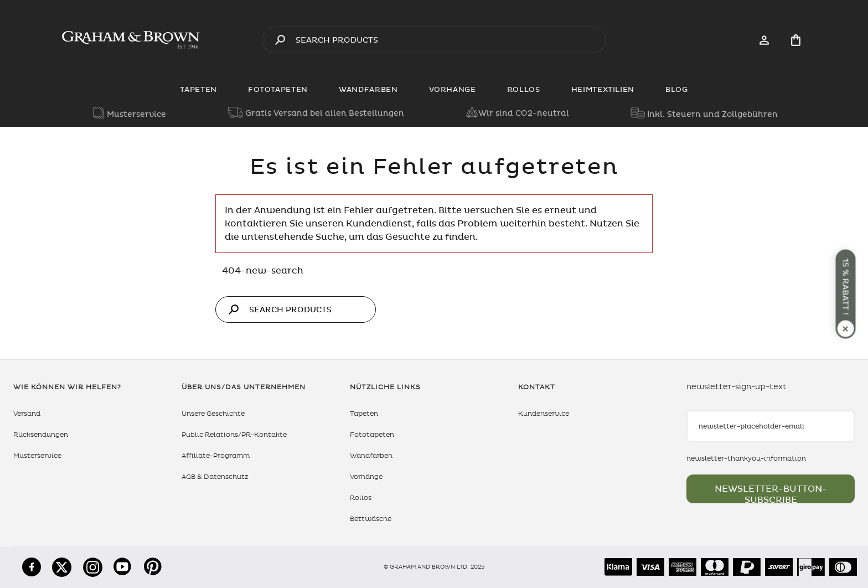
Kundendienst (379, 224)
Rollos (361, 498)
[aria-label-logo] (131, 40)
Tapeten (364, 414)
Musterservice (37, 456)
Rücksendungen (41, 435)
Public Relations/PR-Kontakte (234, 435)
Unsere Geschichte (213, 414)
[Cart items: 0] (796, 40)
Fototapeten (372, 435)
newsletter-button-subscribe (771, 493)
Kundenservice (544, 414)
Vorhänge (366, 477)
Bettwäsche (371, 519)
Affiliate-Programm (216, 456)
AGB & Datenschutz (215, 477)
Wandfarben (371, 456)
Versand (27, 414)
